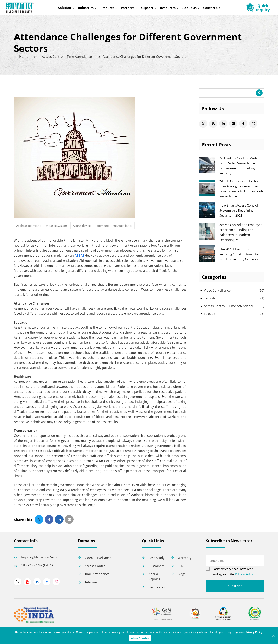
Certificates (157, 587)
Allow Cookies (140, 638)
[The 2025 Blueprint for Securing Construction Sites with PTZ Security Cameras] (207, 261)
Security (210, 298)
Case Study (156, 558)
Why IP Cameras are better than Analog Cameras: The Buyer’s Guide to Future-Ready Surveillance (241, 189)
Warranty (184, 558)
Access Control (95, 566)
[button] (39, 519)
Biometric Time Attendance (114, 226)
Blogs (182, 574)
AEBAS (79, 256)
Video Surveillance (217, 290)
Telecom (210, 314)
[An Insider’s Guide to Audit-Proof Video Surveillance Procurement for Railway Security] (207, 172)
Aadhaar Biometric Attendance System (42, 226)
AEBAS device (82, 226)
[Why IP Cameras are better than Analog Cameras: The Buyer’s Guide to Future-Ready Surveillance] (207, 195)
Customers (156, 566)
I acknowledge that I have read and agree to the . (234, 572)
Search (259, 93)
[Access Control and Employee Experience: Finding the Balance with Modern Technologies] (207, 239)
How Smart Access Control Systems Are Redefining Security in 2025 (239, 210)
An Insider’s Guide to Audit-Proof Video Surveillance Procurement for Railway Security (239, 166)
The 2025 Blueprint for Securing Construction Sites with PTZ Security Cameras (239, 254)
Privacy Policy (244, 574)
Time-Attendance (97, 574)
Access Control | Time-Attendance (229, 306)
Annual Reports (154, 577)
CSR (180, 566)
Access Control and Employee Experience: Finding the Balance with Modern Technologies (241, 232)
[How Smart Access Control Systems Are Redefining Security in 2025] (207, 217)
